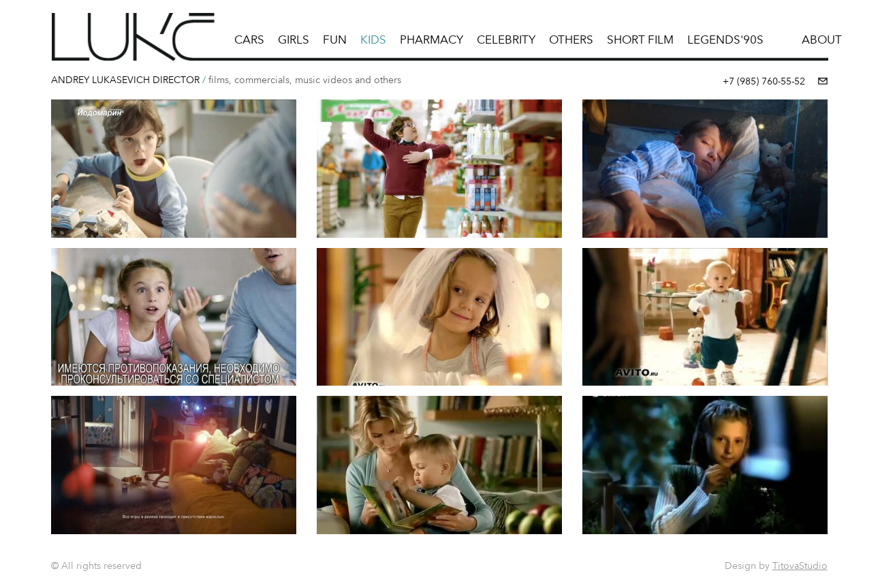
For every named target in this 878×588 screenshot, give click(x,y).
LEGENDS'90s (725, 40)
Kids (373, 40)
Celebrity (506, 40)
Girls (294, 40)
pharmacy (432, 40)
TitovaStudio (800, 566)
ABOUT (822, 40)
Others (571, 40)
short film (640, 40)
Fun (335, 40)
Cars (249, 40)
